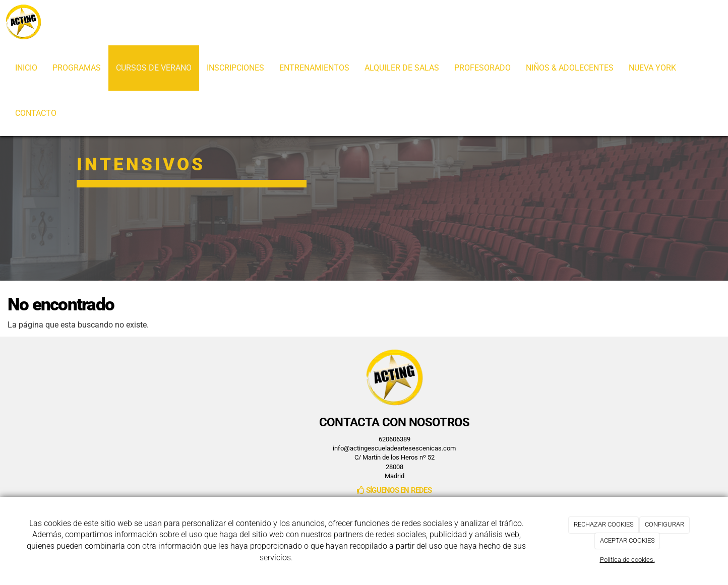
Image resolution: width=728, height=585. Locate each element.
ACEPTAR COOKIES (627, 540)
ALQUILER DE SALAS (402, 68)
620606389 (395, 439)
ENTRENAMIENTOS (314, 68)
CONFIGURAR (664, 524)
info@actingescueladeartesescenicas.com (394, 448)
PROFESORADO (482, 68)
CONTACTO (36, 113)
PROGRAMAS (77, 68)
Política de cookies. (627, 560)
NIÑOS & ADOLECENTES (570, 68)
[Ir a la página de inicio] (23, 23)
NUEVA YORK (652, 68)
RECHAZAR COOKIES (604, 524)
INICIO (26, 68)
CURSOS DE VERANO (154, 68)
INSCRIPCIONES (235, 68)
